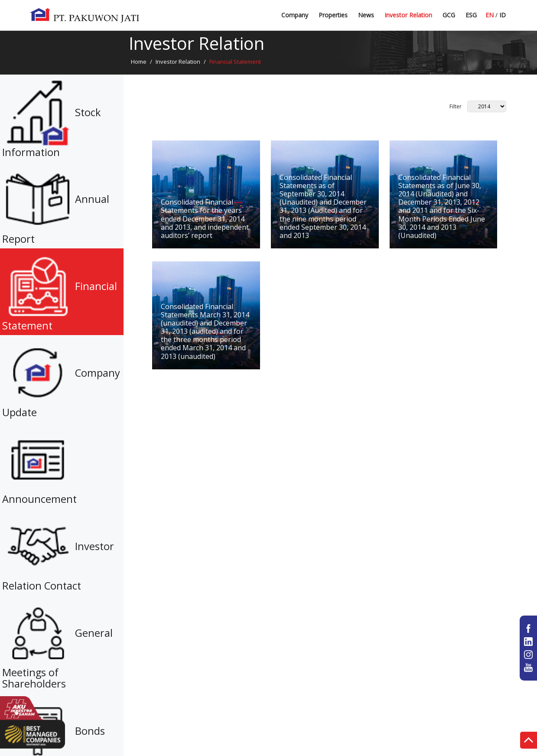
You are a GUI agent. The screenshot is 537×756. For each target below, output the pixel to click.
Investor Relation (408, 15)
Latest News (376, 18)
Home (139, 62)
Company (295, 15)
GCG (449, 15)
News (366, 15)
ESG (471, 15)
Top (529, 741)
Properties (333, 15)
